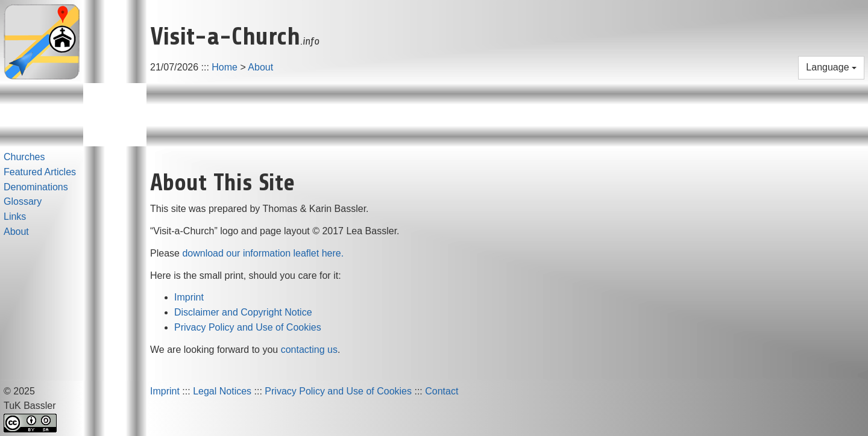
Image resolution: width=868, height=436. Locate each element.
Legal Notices (222, 391)
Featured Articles (40, 172)
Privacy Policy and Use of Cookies (248, 327)
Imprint (189, 297)
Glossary (23, 201)
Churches (24, 157)
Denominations (36, 187)
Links (15, 216)
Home (225, 67)
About (260, 67)
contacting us (309, 350)
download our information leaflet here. (263, 253)
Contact (442, 391)
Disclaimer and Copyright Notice (243, 312)
